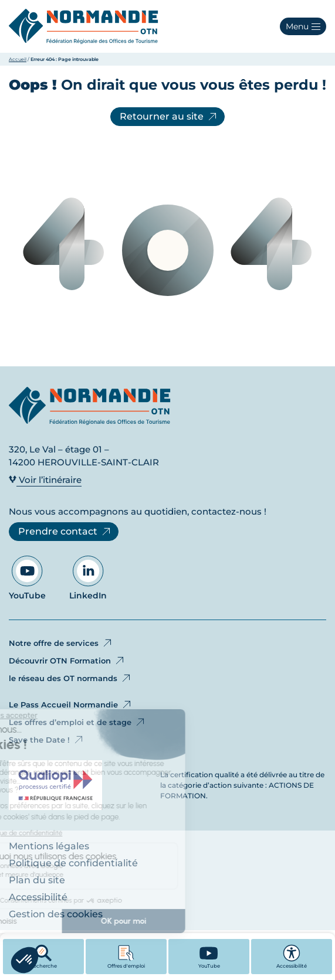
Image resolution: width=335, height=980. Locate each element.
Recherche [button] (43, 957)
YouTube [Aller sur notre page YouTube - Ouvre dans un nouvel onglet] (27, 578)
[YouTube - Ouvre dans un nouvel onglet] (209, 957)
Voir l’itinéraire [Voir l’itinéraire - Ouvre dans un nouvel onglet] (45, 480)
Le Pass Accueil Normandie (71, 705)
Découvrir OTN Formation (67, 661)
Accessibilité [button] (292, 957)
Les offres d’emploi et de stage (77, 722)
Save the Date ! (47, 740)
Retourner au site (169, 117)
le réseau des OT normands (70, 678)
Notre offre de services (61, 643)
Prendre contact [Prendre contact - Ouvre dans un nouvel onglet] (65, 532)
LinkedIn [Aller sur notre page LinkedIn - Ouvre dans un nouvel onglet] (88, 578)
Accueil (18, 59)
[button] (303, 26)
